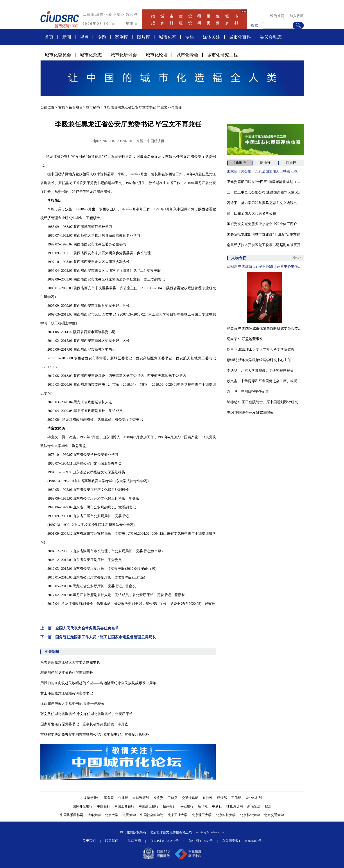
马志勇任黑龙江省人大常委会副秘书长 (70, 662)
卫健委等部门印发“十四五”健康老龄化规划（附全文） (265, 182)
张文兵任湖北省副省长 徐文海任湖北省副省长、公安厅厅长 (86, 714)
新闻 (67, 37)
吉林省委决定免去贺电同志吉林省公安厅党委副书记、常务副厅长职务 (95, 734)
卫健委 (173, 798)
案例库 (122, 37)
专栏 (190, 37)
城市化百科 (240, 37)
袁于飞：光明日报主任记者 (248, 391)
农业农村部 (254, 798)
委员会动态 (271, 37)
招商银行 (169, 806)
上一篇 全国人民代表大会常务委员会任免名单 (80, 628)
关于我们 (89, 841)
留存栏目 (76, 107)
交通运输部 (190, 798)
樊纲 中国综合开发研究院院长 (250, 413)
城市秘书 (93, 107)
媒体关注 (211, 37)
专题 (102, 37)
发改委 (158, 798)
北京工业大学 (177, 815)
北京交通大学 (274, 815)
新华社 (203, 806)
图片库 (143, 37)
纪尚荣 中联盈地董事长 (245, 339)
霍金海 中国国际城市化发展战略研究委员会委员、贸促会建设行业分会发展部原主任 (265, 328)
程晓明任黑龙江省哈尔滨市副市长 (67, 673)
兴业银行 (187, 806)
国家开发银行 (83, 806)
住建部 (123, 798)
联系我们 (112, 841)
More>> (297, 258)
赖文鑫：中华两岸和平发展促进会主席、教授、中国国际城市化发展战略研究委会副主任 (265, 381)
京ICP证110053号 (200, 841)
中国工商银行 (124, 806)
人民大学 (129, 815)
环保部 (222, 798)
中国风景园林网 (72, 815)
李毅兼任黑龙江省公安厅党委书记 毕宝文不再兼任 (143, 107)
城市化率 (168, 37)
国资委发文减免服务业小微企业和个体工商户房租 (265, 224)
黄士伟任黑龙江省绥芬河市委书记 (67, 693)
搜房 (268, 806)
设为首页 (277, 16)
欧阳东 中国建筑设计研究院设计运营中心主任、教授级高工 (265, 266)
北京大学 (112, 815)
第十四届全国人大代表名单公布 (251, 213)
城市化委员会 (58, 55)
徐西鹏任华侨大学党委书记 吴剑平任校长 (72, 704)
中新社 (217, 806)
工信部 (236, 798)
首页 (49, 37)
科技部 (208, 798)
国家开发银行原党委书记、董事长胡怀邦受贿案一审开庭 (84, 724)
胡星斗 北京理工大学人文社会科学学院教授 (261, 349)
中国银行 (104, 806)
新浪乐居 (254, 806)
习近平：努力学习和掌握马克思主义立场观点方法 (265, 203)
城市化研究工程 (222, 55)
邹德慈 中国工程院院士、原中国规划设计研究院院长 (265, 402)
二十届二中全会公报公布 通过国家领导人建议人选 (265, 192)
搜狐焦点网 (235, 806)
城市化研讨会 (124, 55)
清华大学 (94, 815)
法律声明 (134, 841)
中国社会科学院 (152, 815)
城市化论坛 (157, 55)
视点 (84, 37)
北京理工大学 (202, 815)
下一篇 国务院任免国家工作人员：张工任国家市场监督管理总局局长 (98, 637)
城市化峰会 (187, 55)
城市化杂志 (91, 55)
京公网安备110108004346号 (242, 841)
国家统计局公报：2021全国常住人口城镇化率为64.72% (265, 171)
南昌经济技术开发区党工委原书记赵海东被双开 (264, 245)
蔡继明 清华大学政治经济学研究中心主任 (259, 360)
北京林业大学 (250, 815)
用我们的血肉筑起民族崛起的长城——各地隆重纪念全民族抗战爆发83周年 (98, 683)
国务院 (109, 798)
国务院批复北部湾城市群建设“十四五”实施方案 (263, 234)
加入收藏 (297, 16)
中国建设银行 (149, 806)
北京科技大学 (226, 815)
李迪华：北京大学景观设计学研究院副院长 (260, 370)
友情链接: (92, 798)
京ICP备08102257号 (164, 841)
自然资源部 (141, 798)
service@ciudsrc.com (210, 832)
